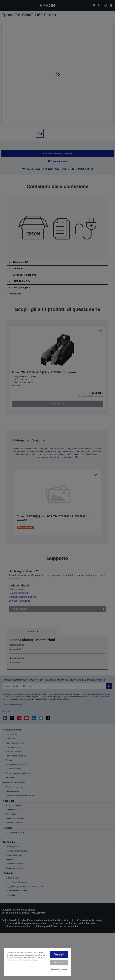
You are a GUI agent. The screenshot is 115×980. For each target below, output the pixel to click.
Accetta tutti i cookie (59, 955)
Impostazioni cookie (59, 969)
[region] (37, 962)
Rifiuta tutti (59, 962)
